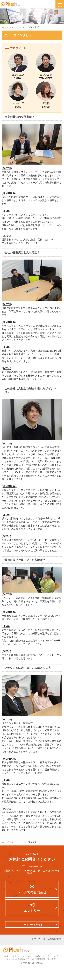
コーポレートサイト (32, 926)
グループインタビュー (19, 35)
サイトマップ (34, 941)
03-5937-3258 (35, 867)
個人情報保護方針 (54, 941)
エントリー (32, 912)
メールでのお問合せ (32, 894)
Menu (60, 4)
